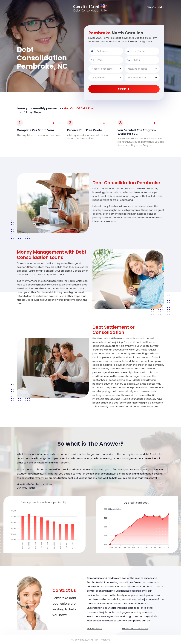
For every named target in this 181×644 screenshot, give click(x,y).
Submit (124, 89)
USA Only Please (26, 488)
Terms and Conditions (135, 628)
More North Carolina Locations (34, 484)
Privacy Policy (95, 628)
